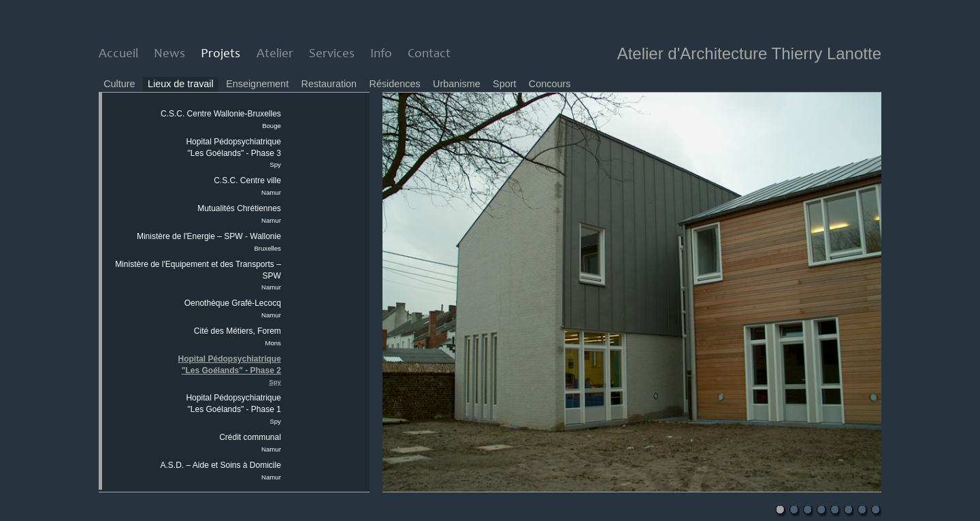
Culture (119, 84)
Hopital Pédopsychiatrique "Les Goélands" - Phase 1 (233, 409)
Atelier (275, 54)
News (169, 54)
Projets (220, 54)
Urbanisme (457, 84)
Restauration (329, 84)
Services (332, 54)
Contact (429, 54)
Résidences (395, 84)
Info (381, 54)
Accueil (118, 54)
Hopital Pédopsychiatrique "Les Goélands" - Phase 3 (233, 153)
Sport (504, 84)
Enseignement (257, 84)
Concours (550, 84)
